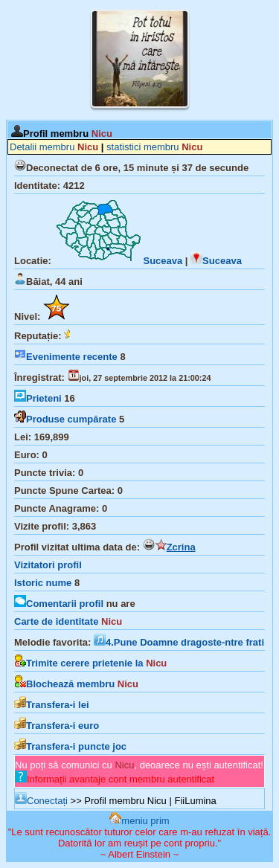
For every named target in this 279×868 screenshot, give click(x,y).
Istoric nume (43, 583)
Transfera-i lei (52, 705)
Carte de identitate (68, 621)
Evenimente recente (66, 357)
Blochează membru (76, 684)
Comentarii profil (59, 604)
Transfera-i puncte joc (70, 746)
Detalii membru (54, 147)
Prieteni (38, 398)
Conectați (41, 801)
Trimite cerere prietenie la (90, 663)
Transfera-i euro (57, 726)
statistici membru (154, 147)
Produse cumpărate (65, 419)
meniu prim (139, 821)
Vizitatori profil (48, 565)
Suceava (118, 261)
